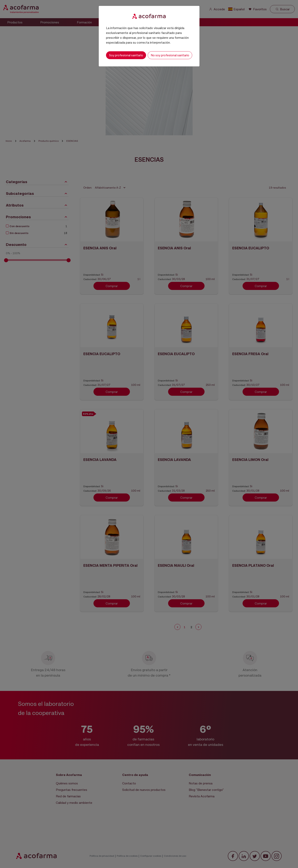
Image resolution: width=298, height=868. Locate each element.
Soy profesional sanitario (126, 55)
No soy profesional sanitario (170, 55)
